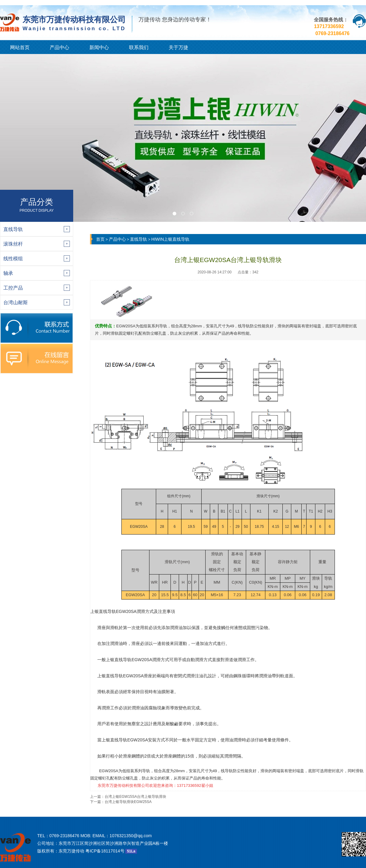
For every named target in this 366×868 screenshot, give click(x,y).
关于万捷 (178, 47)
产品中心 (59, 47)
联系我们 (139, 47)
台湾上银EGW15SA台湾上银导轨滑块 (135, 797)
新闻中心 (99, 47)
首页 (100, 239)
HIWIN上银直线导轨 (170, 239)
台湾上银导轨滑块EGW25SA (128, 802)
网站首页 (20, 47)
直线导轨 (138, 239)
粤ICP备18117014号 (105, 851)
